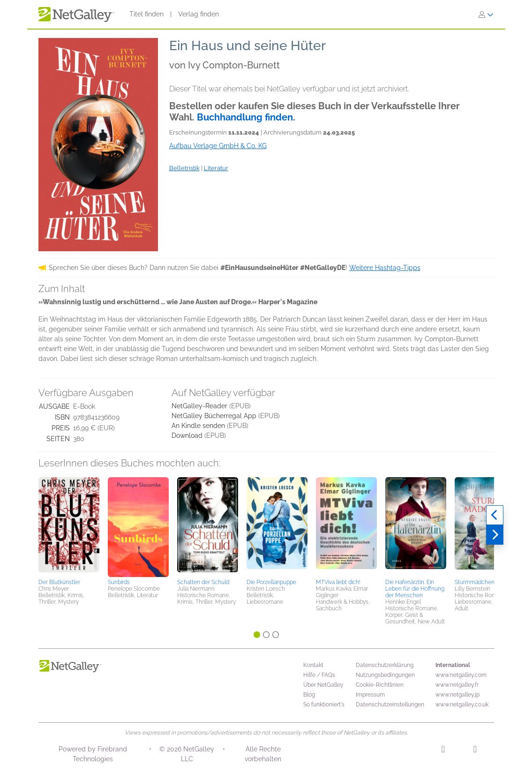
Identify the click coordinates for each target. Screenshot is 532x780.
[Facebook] (475, 750)
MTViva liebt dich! (338, 582)
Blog (309, 695)
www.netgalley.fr (457, 685)
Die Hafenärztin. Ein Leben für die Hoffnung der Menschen (415, 589)
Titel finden (146, 14)
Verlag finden (199, 14)
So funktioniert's (324, 705)
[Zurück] (495, 515)
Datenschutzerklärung (385, 665)
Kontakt (313, 665)
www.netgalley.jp (457, 695)
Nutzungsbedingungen (385, 675)
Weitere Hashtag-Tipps (385, 268)
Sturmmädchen (475, 582)
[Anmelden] (486, 15)
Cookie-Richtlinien (380, 685)
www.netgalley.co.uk (462, 705)
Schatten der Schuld (203, 582)
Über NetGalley (323, 685)
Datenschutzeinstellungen (390, 705)
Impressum (370, 695)
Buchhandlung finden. (246, 117)
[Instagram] (443, 750)
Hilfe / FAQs (319, 675)
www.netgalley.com (461, 675)
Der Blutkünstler (59, 582)
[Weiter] (495, 535)
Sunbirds (119, 582)
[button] (69, 526)
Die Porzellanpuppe (271, 582)
